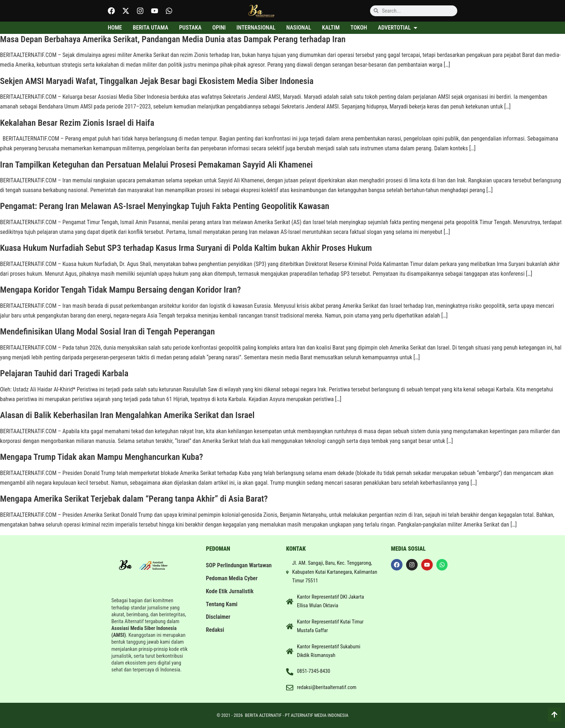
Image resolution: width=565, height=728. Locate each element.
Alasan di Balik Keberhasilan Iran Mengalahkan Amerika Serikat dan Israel (127, 415)
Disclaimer (218, 624)
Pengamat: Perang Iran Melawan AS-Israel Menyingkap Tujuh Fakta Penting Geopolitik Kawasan (165, 206)
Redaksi (215, 637)
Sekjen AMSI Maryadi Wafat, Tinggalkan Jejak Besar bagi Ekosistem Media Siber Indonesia (157, 81)
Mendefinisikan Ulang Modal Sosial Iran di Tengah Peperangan (107, 332)
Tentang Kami (222, 611)
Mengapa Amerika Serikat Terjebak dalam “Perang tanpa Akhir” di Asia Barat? (134, 499)
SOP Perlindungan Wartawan (227, 569)
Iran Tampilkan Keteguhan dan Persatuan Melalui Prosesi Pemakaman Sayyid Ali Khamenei (156, 165)
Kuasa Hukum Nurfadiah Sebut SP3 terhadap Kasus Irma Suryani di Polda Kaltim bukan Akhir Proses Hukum (186, 248)
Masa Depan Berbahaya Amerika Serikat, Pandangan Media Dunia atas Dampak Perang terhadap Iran (173, 39)
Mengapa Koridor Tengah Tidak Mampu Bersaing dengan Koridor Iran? (120, 290)
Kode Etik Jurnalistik (230, 598)
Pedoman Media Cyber (232, 585)
